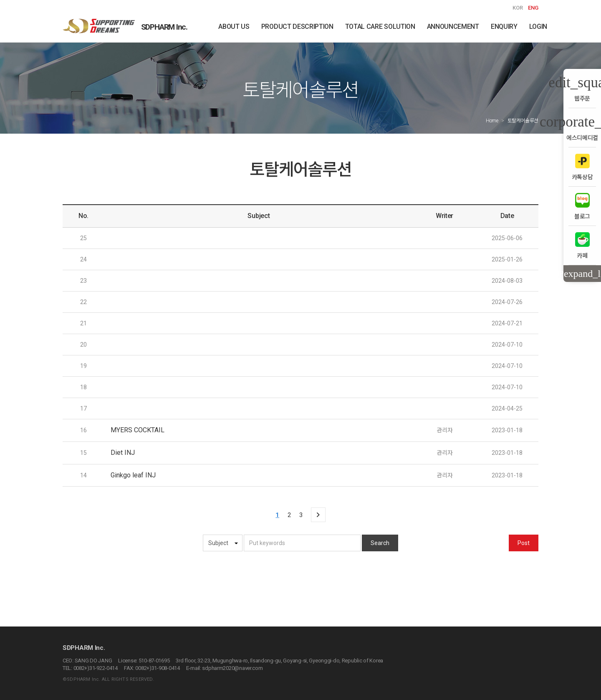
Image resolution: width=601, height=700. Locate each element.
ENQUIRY (504, 27)
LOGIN (538, 27)
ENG (533, 8)
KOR (518, 8)
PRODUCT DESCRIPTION (297, 27)
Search (380, 543)
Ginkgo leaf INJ (133, 475)
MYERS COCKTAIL (138, 430)
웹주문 (582, 88)
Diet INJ (123, 453)
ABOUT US (234, 27)
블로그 (582, 206)
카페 (582, 245)
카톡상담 (582, 167)
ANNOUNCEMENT (453, 27)
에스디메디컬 (582, 128)
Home (492, 121)
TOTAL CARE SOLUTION (380, 27)
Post (524, 543)
